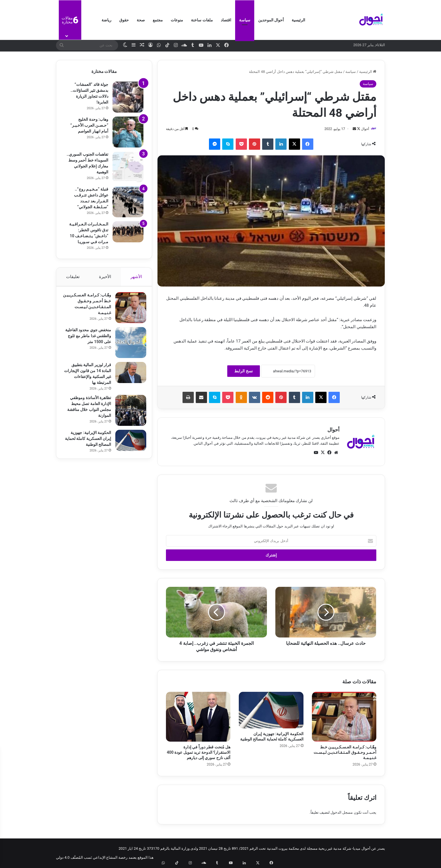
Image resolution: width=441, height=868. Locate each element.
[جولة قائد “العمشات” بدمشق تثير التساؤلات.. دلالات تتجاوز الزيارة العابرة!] (128, 97)
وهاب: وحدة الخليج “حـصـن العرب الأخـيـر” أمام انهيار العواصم (89, 125)
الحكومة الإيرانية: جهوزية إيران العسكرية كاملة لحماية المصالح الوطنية (88, 441)
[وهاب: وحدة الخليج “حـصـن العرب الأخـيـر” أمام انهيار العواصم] (128, 132)
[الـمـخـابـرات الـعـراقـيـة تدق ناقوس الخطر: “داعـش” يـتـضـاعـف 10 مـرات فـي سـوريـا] (128, 232)
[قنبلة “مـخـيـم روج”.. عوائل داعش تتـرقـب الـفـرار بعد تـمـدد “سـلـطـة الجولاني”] (128, 202)
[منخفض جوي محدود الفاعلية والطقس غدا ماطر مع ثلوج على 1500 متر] (128, 345)
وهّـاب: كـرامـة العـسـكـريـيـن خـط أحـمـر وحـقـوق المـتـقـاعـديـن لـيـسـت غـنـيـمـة (345, 753)
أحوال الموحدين (271, 20)
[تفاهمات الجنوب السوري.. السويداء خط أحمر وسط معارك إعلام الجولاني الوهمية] (128, 167)
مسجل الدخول (342, 813)
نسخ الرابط (243, 372)
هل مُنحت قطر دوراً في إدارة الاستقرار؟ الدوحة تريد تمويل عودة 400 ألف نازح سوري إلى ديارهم (199, 753)
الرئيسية (298, 20)
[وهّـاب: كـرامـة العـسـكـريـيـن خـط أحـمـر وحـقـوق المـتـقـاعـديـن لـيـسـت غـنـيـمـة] (344, 717)
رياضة (106, 20)
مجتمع (158, 20)
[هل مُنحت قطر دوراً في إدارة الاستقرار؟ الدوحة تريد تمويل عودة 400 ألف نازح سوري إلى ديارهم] (198, 717)
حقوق (124, 20)
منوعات (177, 20)
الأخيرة (105, 277)
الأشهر (137, 277)
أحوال (362, 129)
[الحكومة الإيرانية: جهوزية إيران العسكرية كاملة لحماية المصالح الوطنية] (271, 711)
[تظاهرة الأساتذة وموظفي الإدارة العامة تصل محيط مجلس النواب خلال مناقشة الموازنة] (128, 413)
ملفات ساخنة (202, 20)
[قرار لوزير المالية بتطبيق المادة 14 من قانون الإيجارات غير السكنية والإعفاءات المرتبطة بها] (128, 375)
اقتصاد (226, 20)
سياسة (245, 20)
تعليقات (73, 277)
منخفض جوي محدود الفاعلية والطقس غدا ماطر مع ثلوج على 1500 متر (87, 339)
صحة (141, 20)
